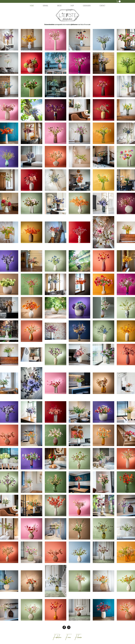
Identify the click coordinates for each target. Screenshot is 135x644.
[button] (119, 1)
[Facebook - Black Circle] (64, 627)
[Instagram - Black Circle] (69, 627)
